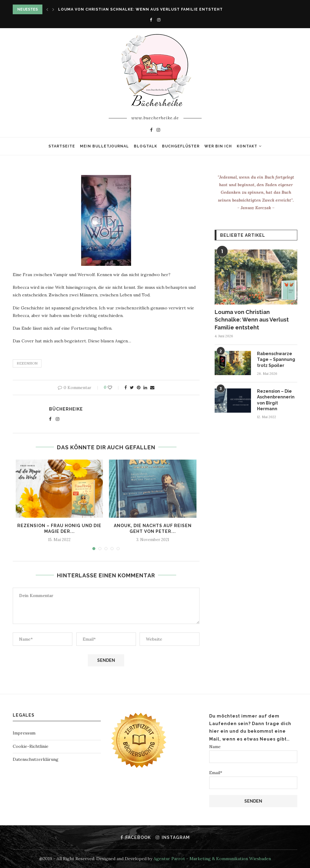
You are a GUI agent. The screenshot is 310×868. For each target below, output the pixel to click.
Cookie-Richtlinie (31, 746)
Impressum (24, 733)
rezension (27, 363)
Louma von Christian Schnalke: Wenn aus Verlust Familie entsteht (140, 9)
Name (253, 753)
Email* (253, 779)
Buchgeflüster (181, 146)
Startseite (62, 146)
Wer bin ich (218, 146)
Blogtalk (145, 146)
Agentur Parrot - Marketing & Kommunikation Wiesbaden (212, 859)
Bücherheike (66, 409)
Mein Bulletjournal (104, 146)
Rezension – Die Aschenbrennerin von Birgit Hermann (276, 400)
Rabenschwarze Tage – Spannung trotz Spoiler (276, 360)
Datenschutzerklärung (36, 759)
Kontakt (247, 146)
